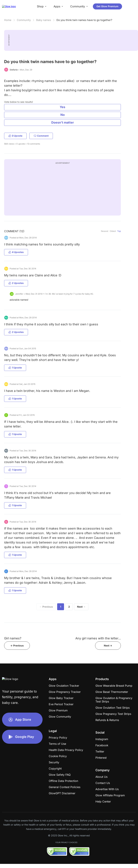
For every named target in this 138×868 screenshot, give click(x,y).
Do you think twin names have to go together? (84, 20)
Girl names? (13, 638)
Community (24, 20)
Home (8, 20)
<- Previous (17, 645)
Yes (62, 107)
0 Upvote (15, 136)
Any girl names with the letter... (98, 638)
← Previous (46, 607)
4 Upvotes (16, 252)
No (63, 115)
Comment (41, 136)
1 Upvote (15, 368)
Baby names (44, 20)
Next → (81, 607)
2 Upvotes (16, 283)
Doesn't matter (63, 122)
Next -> (108, 645)
